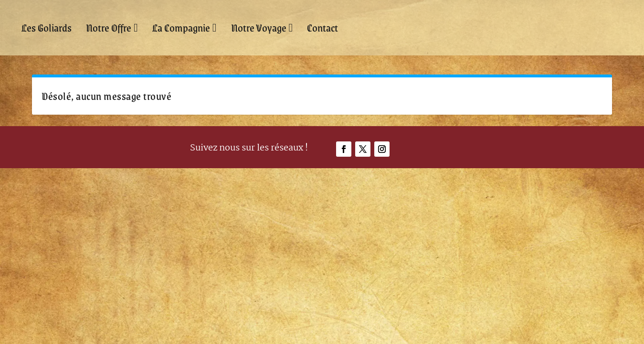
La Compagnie (181, 27)
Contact (322, 27)
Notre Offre (109, 27)
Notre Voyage (259, 27)
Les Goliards (47, 27)
